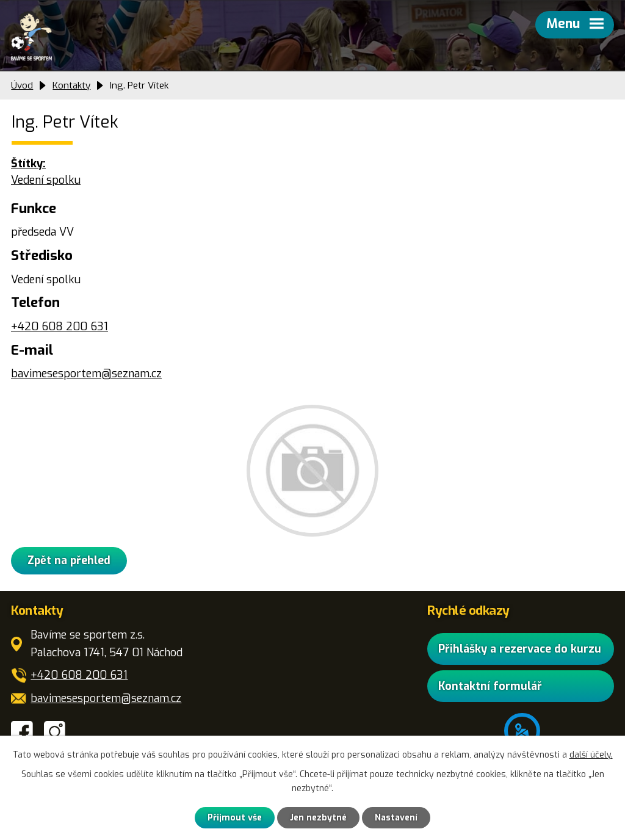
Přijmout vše (235, 818)
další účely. (591, 755)
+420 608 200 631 (60, 327)
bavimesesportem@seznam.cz (86, 374)
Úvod (22, 85)
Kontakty (71, 85)
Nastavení (396, 818)
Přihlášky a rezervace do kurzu (520, 648)
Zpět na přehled (69, 560)
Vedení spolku (46, 180)
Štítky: (28, 164)
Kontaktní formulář (490, 686)
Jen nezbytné (318, 818)
